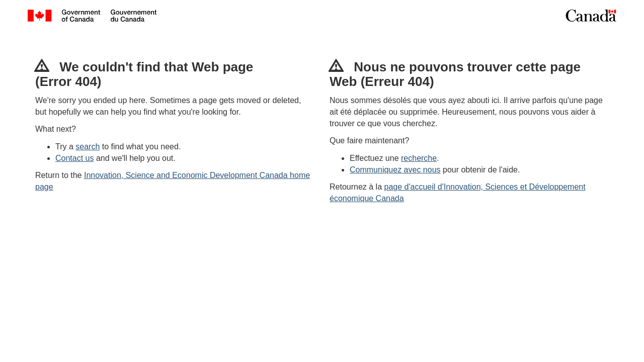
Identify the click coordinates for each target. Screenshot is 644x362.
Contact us (74, 158)
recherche (419, 158)
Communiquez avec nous (395, 170)
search (88, 147)
